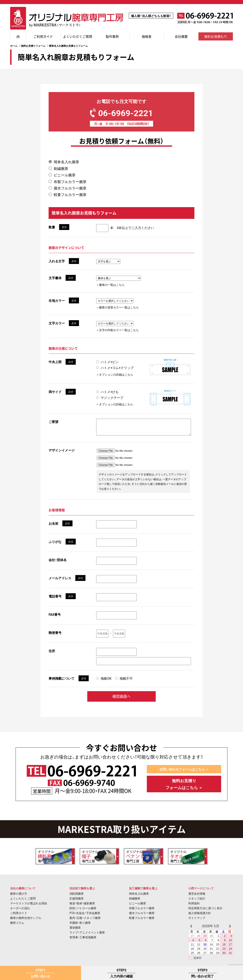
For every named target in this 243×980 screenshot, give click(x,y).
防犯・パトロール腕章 (83, 911)
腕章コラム (17, 926)
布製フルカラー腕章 (70, 182)
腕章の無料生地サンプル (26, 921)
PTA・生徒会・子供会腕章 (85, 916)
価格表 (147, 36)
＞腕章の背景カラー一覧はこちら (117, 307)
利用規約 (194, 906)
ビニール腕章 (65, 175)
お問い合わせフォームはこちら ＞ (184, 773)
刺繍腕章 (61, 168)
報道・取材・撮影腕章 (82, 906)
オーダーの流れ (20, 911)
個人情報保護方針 (200, 916)
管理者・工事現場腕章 (83, 940)
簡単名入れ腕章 (66, 162)
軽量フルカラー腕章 (70, 194)
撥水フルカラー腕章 (70, 188)
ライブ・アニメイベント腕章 (87, 935)
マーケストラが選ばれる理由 (29, 906)
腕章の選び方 (19, 896)
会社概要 (181, 36)
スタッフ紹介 (197, 901)
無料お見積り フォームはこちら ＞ (184, 788)
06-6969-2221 (122, 112)
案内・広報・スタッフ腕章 (85, 921)
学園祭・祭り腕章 (80, 926)
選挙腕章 (75, 930)
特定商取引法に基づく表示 (205, 911)
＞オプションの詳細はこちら (115, 374)
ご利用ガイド (43, 36)
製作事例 (112, 36)
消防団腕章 (77, 896)
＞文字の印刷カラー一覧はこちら (117, 330)
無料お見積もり (216, 36)
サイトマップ (197, 921)
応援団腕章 (77, 901)
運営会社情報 (197, 896)
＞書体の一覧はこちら (110, 285)
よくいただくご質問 (78, 36)
